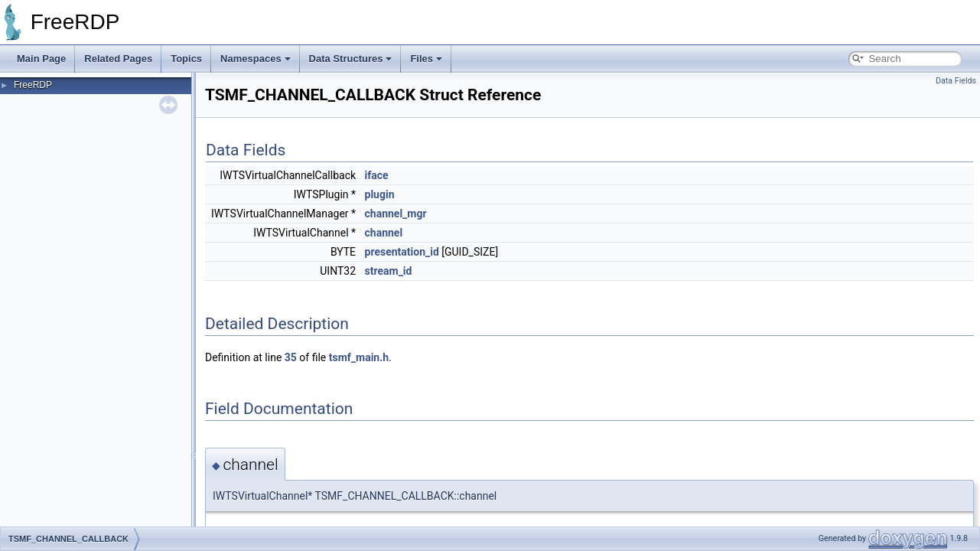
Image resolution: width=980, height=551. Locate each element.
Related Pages (118, 59)
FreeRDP (33, 85)
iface (377, 175)
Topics (186, 59)
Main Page (41, 59)
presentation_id (402, 252)
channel (384, 233)
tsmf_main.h (359, 357)
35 (291, 357)
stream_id (389, 271)
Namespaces (256, 59)
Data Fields (956, 81)
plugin (380, 194)
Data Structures (351, 59)
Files (426, 59)
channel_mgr (396, 214)
